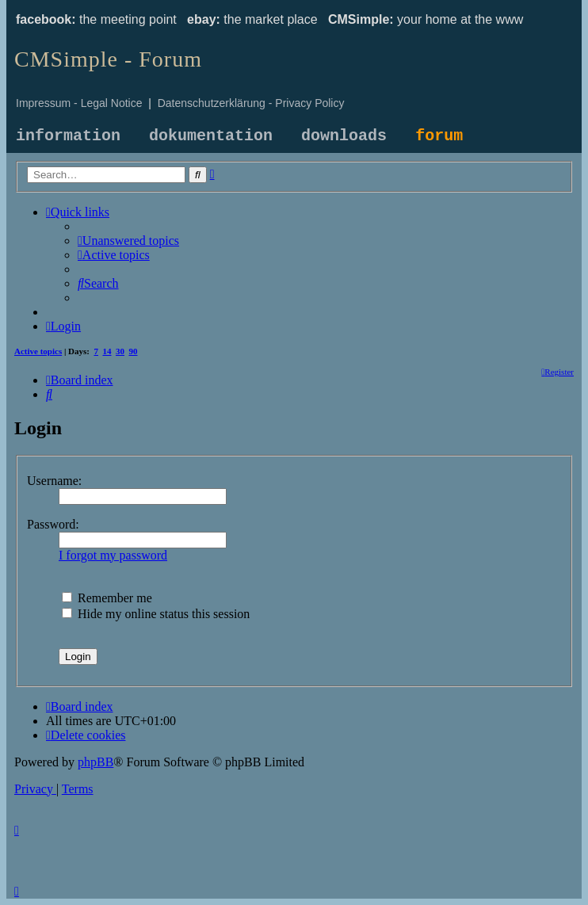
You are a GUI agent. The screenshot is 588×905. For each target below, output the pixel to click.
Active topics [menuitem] (38, 351)
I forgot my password (113, 555)
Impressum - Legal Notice (79, 103)
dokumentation (211, 136)
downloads (344, 136)
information (68, 136)
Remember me (107, 598)
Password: (53, 524)
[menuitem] (128, 241)
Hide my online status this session (156, 614)
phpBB (95, 762)
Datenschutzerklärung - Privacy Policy (251, 103)
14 (107, 351)
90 (134, 351)
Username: (54, 481)
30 (120, 351)
